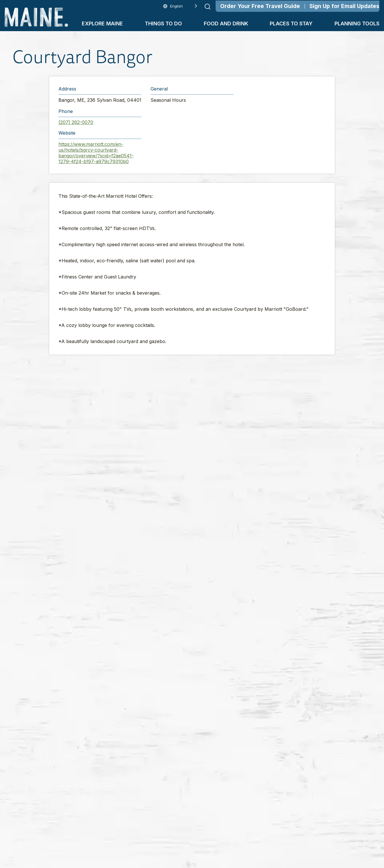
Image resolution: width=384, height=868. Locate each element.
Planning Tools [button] (357, 23)
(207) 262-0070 (76, 122)
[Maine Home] (36, 17)
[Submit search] (208, 7)
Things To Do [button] (163, 23)
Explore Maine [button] (102, 23)
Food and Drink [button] (226, 23)
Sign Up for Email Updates (344, 6)
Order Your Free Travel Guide (260, 6)
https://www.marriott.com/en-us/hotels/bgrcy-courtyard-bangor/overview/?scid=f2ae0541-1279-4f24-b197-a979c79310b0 (96, 153)
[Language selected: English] (180, 6)
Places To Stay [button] (291, 23)
